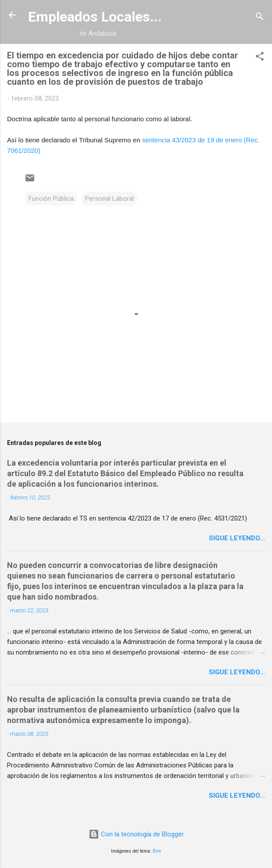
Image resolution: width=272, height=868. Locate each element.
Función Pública (51, 199)
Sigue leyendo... (237, 538)
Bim (157, 851)
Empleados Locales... (95, 17)
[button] (260, 58)
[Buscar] (260, 18)
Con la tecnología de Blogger (136, 834)
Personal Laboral (109, 199)
